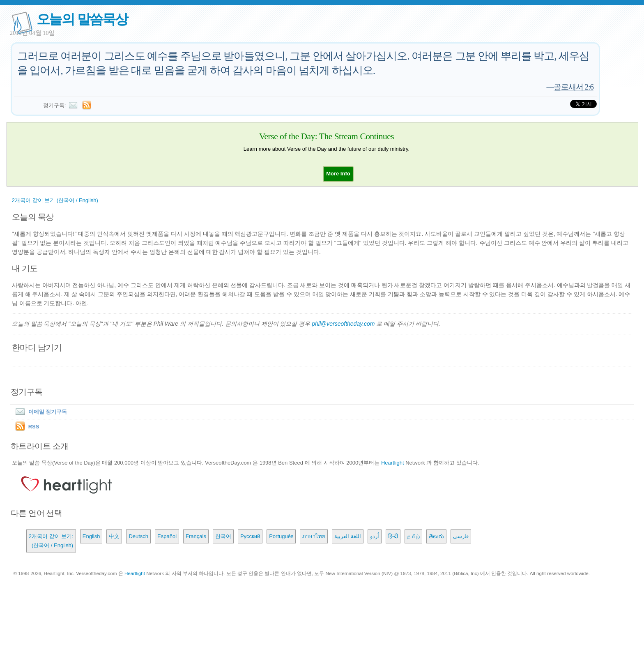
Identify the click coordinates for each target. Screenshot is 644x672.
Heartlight (393, 463)
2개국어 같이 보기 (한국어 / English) (55, 200)
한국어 (223, 536)
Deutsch (138, 536)
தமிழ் (413, 536)
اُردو (375, 536)
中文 (114, 536)
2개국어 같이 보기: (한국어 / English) (51, 541)
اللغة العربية (348, 536)
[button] (338, 174)
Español (167, 536)
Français (196, 536)
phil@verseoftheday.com (343, 324)
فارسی (461, 536)
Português (281, 536)
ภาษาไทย (314, 536)
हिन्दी (393, 536)
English (91, 536)
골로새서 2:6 (574, 87)
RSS (34, 427)
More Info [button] (338, 174)
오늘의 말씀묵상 (82, 19)
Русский (250, 536)
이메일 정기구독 (40, 412)
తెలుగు (436, 536)
